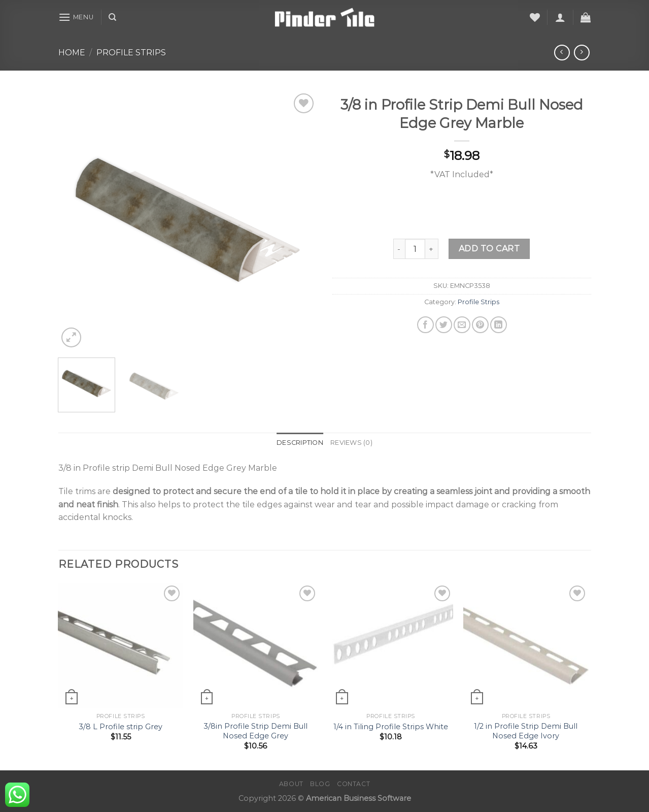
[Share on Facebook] (425, 325)
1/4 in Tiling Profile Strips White (391, 727)
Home (72, 53)
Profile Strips (131, 53)
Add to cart (489, 249)
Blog (320, 784)
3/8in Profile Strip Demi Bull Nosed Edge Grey (255, 731)
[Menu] (76, 17)
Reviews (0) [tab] (351, 443)
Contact (353, 784)
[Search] (112, 17)
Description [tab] (300, 443)
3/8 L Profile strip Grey (121, 727)
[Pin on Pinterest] (480, 325)
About (291, 784)
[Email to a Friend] (462, 325)
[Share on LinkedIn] (499, 325)
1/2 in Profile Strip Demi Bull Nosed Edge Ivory (526, 731)
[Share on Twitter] (444, 325)
